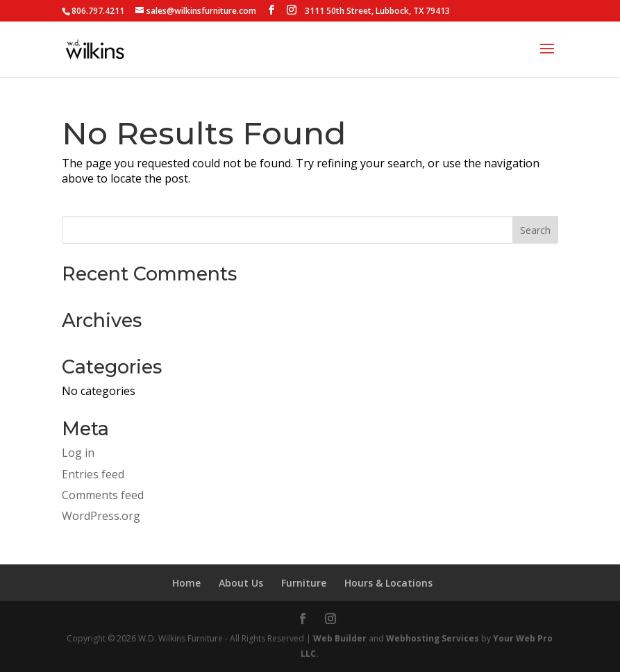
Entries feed (93, 474)
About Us (241, 583)
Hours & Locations (388, 583)
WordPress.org (101, 516)
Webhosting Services (433, 638)
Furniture (304, 583)
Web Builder (340, 638)
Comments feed (103, 495)
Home (186, 583)
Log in (78, 453)
